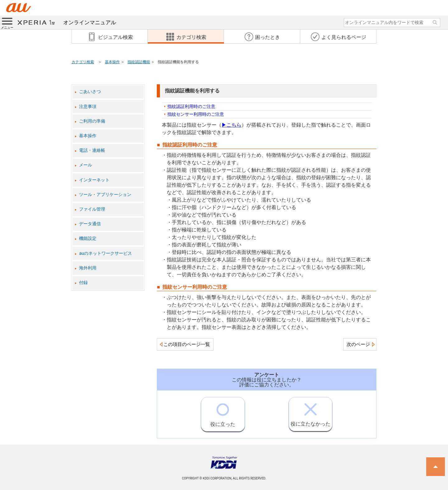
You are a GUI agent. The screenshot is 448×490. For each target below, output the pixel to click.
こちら (231, 125)
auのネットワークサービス (105, 253)
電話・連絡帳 (92, 150)
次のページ (358, 344)
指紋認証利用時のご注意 (191, 106)
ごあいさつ (90, 92)
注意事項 (88, 107)
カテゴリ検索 (83, 62)
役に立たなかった (310, 412)
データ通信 (90, 224)
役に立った (223, 412)
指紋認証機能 (139, 62)
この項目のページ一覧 (187, 344)
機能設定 (88, 238)
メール (86, 165)
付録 (83, 283)
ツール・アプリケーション (105, 195)
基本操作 (112, 62)
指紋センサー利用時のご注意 (196, 114)
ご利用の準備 (92, 121)
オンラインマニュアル (67, 22)
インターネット (94, 180)
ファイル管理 (92, 209)
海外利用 (88, 268)
